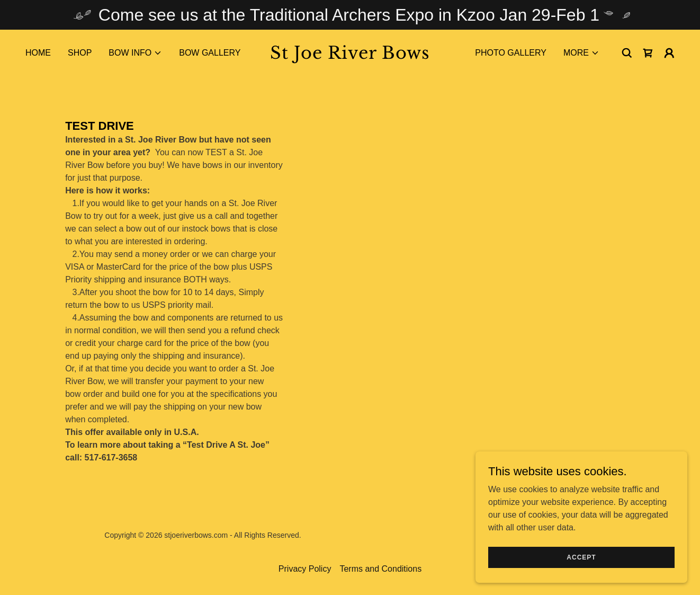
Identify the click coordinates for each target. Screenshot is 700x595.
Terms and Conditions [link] (380, 569)
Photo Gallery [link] (511, 53)
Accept (581, 572)
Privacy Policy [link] (305, 569)
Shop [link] (80, 53)
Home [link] (38, 53)
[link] (350, 56)
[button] (135, 53)
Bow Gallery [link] (210, 53)
